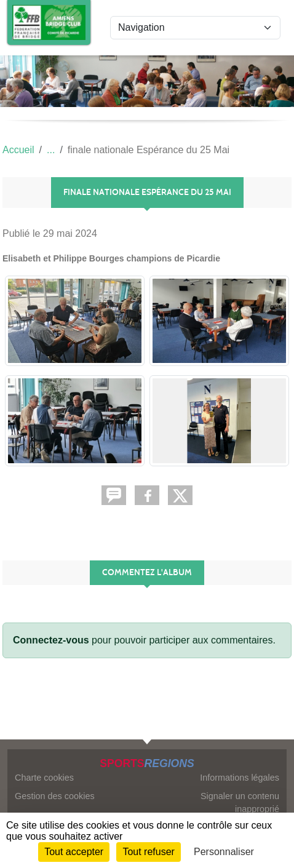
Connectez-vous (51, 640)
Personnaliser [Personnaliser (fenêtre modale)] (224, 852)
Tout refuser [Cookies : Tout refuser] (148, 852)
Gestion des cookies (55, 796)
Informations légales (240, 778)
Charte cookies (44, 778)
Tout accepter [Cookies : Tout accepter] (74, 852)
